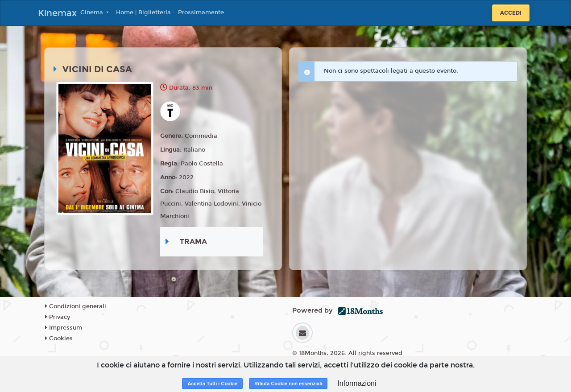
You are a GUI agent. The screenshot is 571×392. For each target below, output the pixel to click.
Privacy (58, 317)
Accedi (511, 13)
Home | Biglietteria (143, 12)
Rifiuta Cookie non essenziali (288, 384)
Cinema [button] (93, 12)
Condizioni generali (76, 306)
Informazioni (357, 383)
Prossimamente (201, 12)
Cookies (59, 338)
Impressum (64, 328)
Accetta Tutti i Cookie (212, 384)
